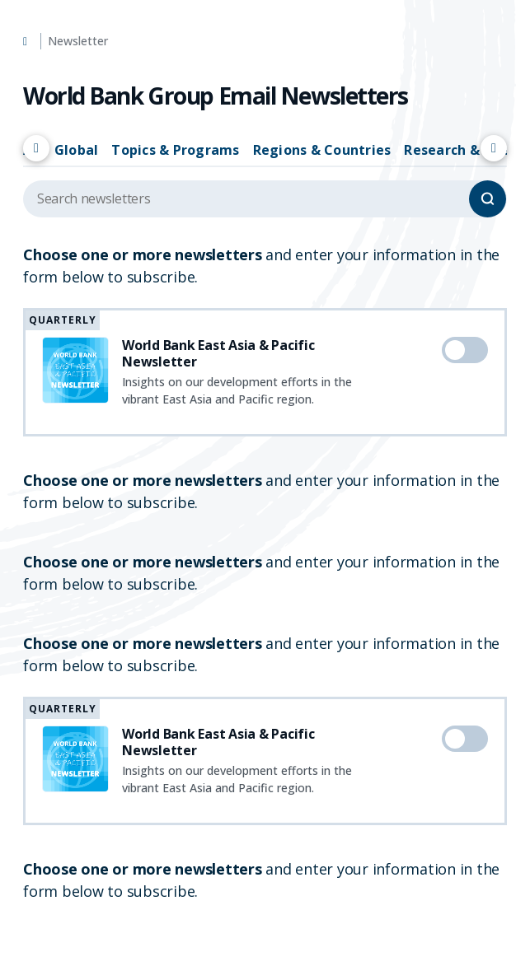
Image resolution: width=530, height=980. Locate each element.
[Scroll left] (36, 148)
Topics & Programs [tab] (175, 150)
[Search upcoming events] (265, 199)
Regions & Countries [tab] (322, 150)
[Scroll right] (494, 148)
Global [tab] (77, 150)
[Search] (488, 199)
